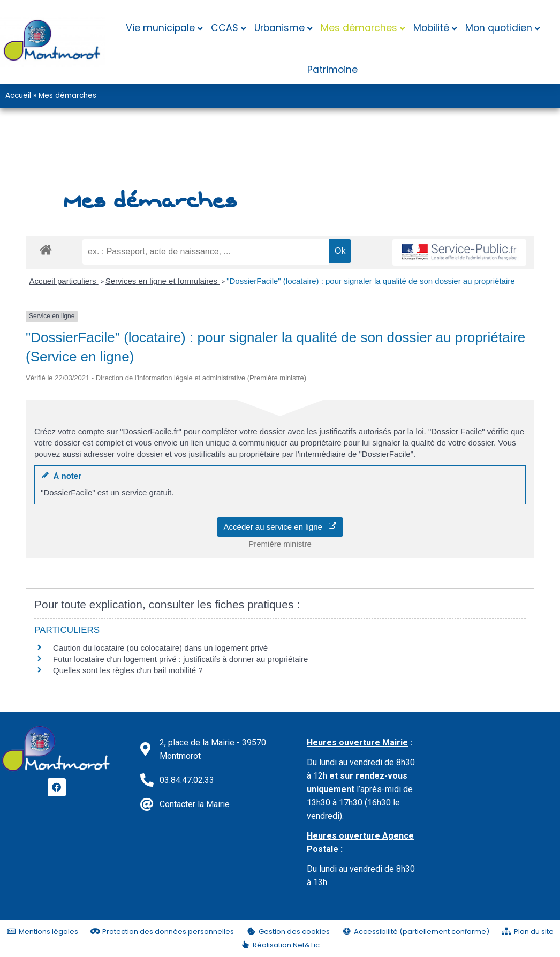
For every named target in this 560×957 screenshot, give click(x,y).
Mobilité (431, 28)
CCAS (225, 28)
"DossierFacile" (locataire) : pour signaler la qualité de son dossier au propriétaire (370, 281)
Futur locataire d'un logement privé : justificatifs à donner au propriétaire (180, 659)
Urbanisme (279, 28)
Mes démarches (359, 28)
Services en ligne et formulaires (162, 281)
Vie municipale (160, 28)
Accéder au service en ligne (280, 527)
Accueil (18, 96)
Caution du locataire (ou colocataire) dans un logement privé (160, 648)
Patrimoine (332, 70)
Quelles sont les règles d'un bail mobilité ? (128, 670)
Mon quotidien (499, 28)
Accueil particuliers (64, 281)
